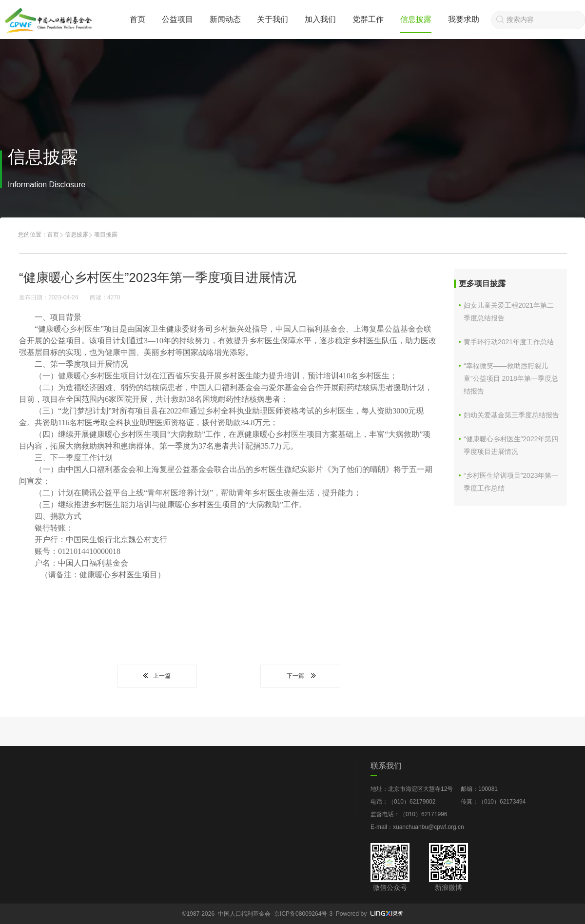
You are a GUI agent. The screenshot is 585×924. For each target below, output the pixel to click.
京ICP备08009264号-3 (303, 914)
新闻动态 (225, 19)
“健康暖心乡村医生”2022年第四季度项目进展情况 (511, 445)
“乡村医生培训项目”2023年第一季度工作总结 (511, 482)
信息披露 (416, 19)
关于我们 (273, 19)
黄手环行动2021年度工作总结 (509, 342)
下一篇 (300, 676)
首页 (137, 19)
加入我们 (320, 19)
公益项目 (177, 19)
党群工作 (368, 19)
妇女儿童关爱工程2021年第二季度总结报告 (509, 312)
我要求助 (464, 19)
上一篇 (157, 676)
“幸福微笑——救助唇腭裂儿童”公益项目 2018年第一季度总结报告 (511, 378)
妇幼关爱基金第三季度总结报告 (511, 415)
